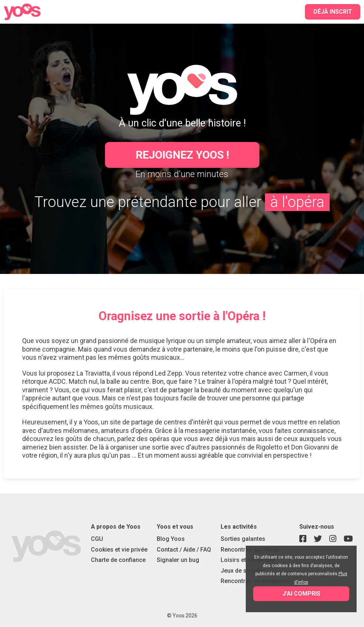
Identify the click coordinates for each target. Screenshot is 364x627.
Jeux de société (242, 571)
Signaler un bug (178, 560)
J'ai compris (301, 594)
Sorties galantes (243, 539)
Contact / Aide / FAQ (184, 550)
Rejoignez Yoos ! (182, 155)
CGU (97, 539)
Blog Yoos (171, 539)
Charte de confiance (118, 560)
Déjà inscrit (333, 12)
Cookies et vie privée (119, 550)
